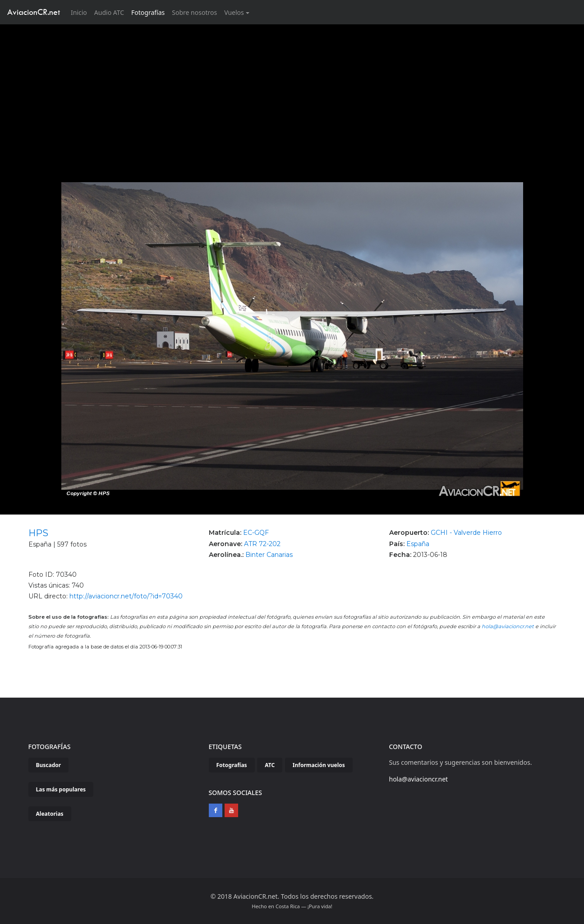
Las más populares (61, 789)
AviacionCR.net (34, 12)
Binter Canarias (269, 555)
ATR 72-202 (262, 544)
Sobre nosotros (194, 12)
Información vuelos (319, 765)
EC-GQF (256, 533)
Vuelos (234, 12)
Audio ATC (109, 12)
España (418, 544)
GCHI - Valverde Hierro (466, 533)
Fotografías (148, 12)
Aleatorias (50, 814)
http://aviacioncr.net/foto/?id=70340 (126, 596)
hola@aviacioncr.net (508, 626)
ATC (270, 765)
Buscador (49, 765)
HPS (38, 533)
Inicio (81, 12)
